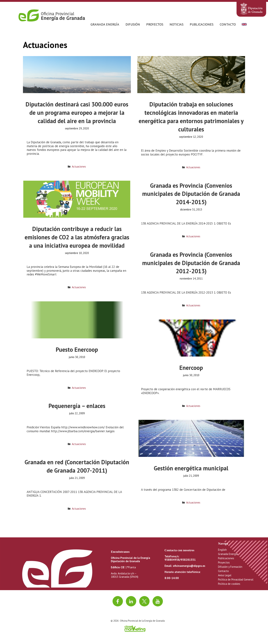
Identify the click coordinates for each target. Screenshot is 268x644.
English (222, 550)
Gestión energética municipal (191, 468)
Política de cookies (229, 584)
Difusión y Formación (230, 567)
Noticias (176, 24)
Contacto (228, 24)
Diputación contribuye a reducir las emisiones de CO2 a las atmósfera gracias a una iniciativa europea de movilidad (77, 237)
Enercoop (191, 368)
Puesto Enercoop (77, 349)
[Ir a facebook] (118, 601)
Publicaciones (202, 24)
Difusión (133, 24)
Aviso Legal (225, 575)
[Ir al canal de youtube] (158, 601)
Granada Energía (105, 24)
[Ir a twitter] (144, 601)
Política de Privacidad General (236, 579)
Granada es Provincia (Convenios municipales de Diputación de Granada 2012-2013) (191, 263)
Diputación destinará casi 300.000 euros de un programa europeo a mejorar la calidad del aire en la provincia (77, 113)
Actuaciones (79, 167)
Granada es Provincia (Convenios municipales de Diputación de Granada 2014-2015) (191, 194)
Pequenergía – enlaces (77, 406)
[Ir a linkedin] (131, 601)
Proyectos (155, 24)
